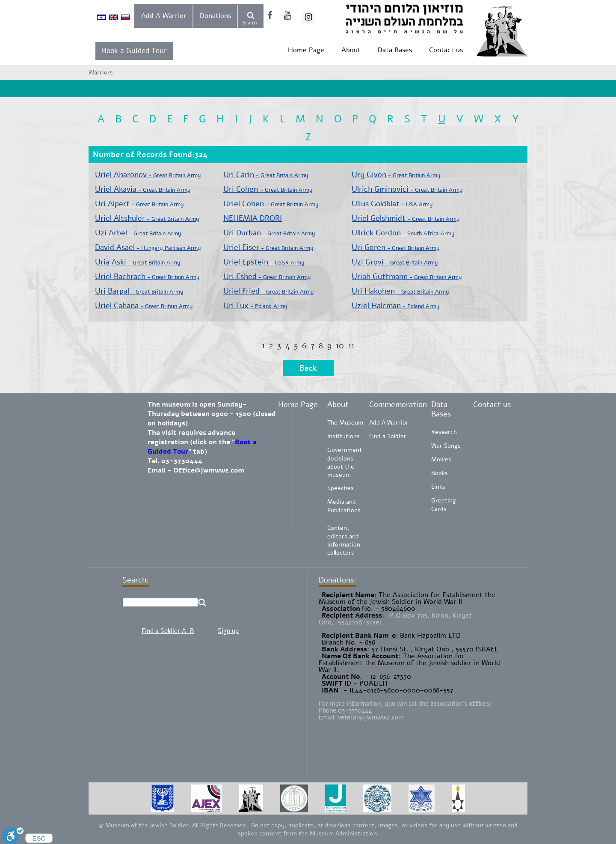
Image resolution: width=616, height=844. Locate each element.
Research (444, 432)
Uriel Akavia (143, 189)
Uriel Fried (269, 291)
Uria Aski (138, 262)
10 (340, 346)
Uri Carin (266, 175)
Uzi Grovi (395, 262)
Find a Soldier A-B (168, 631)
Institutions (344, 436)
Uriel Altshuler (147, 218)
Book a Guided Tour (134, 51)
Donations (215, 16)
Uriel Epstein (264, 262)
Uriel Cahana (144, 306)
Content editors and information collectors (344, 540)
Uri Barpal (139, 291)
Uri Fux (255, 306)
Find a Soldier (388, 436)
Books (440, 473)
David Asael (148, 247)
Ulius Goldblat (392, 204)
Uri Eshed (267, 276)
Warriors (101, 73)
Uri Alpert (139, 204)
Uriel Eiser (268, 247)
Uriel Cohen (271, 204)
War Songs (446, 446)
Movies (441, 459)
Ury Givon (396, 175)
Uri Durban (269, 233)
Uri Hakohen (400, 291)
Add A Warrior (164, 16)
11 (351, 346)
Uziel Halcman (396, 306)
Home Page (306, 50)
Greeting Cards (444, 505)
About (351, 50)
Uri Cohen (268, 189)
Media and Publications (344, 506)
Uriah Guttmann (407, 276)
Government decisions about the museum (345, 462)
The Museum (345, 423)
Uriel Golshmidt (406, 218)
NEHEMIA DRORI (253, 218)
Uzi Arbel (138, 233)
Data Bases (395, 50)
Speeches (341, 488)
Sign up (228, 631)
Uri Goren (396, 247)
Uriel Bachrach (147, 276)
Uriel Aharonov (148, 175)
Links (438, 487)
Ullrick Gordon (403, 233)
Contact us (446, 50)
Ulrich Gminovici (407, 189)
